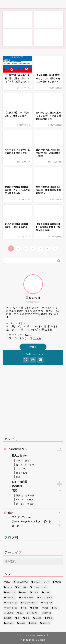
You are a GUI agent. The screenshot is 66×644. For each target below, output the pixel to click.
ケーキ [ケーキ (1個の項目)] (24, 592)
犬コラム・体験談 (25, 504)
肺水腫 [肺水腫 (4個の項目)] (38, 618)
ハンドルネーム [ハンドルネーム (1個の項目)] (27, 598)
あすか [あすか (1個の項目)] (9, 587)
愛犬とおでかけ (37, 456)
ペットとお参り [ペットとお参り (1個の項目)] (46, 598)
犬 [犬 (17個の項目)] (19, 618)
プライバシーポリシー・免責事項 (30, 635)
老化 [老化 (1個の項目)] (27, 618)
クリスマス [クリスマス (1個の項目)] (11, 592)
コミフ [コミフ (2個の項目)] (35, 592)
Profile (33, 347)
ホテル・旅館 (23, 461)
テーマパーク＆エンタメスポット (37, 522)
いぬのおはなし (35, 449)
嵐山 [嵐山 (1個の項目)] (21, 613)
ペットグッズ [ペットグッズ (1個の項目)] (12, 603)
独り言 (37, 526)
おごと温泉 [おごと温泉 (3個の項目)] (22, 587)
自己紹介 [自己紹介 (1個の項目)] (10, 623)
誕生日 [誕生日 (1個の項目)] (22, 623)
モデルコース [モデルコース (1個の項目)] (12, 608)
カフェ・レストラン (26, 465)
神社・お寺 (22, 473)
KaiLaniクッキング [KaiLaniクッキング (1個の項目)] (41, 582)
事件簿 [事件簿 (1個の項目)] (35, 608)
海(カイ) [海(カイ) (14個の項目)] (48, 613)
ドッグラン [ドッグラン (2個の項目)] (11, 598)
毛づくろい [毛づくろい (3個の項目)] (34, 613)
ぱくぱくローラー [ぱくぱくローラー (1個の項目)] (40, 587)
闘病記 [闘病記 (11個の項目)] (34, 623)
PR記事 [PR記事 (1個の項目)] (58, 582)
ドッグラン (22, 469)
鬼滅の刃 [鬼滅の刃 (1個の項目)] (46, 623)
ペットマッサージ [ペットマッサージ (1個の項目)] (30, 603)
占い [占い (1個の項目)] (56, 608)
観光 (18, 477)
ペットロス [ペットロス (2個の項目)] (48, 603)
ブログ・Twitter (37, 517)
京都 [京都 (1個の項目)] (46, 608)
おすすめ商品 (37, 482)
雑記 (35, 513)
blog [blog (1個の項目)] (8, 582)
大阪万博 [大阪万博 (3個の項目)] (10, 613)
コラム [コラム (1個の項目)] (47, 592)
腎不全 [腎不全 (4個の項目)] (50, 618)
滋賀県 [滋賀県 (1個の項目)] (9, 618)
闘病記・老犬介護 (25, 496)
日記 (37, 491)
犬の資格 (37, 486)
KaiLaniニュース (25, 500)
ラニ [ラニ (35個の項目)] (25, 608)
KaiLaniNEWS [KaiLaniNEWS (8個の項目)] (22, 582)
